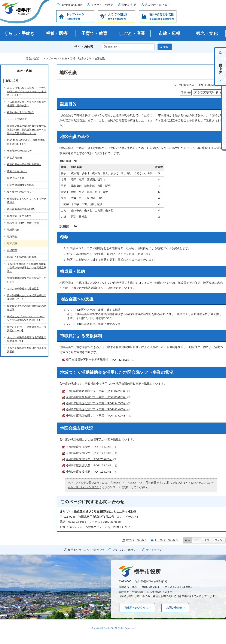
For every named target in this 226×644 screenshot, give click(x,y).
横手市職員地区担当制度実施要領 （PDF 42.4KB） (100, 360)
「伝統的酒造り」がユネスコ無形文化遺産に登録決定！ (27, 104)
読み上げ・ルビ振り (157, 5)
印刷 (184, 92)
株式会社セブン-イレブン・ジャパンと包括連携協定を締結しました (26, 318)
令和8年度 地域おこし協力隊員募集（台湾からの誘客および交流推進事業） (27, 268)
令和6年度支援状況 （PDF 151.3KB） (92, 447)
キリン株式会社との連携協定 (23, 289)
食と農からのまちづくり (21, 192)
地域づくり (85, 59)
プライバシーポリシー (125, 550)
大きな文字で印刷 (206, 92)
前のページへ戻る (137, 540)
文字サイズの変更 (102, 5)
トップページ (51, 59)
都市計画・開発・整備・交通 (23, 223)
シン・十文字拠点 (17, 119)
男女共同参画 (14, 158)
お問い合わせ (174, 608)
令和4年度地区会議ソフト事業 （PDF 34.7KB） (98, 403)
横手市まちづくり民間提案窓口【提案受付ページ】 (27, 329)
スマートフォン (213, 540)
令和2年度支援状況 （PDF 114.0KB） (92, 472)
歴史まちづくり (16, 178)
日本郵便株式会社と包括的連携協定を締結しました (27, 297)
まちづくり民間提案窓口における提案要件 (27, 350)
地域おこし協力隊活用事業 (22, 257)
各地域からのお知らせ (19, 151)
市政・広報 (169, 33)
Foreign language (71, 5)
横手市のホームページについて (86, 550)
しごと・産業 (132, 33)
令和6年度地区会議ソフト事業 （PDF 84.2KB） (98, 391)
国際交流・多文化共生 (19, 216)
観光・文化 (207, 33)
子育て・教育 (94, 33)
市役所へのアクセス (136, 608)
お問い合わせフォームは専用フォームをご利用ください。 (96, 527)
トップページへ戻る (166, 540)
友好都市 (12, 250)
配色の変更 (129, 5)
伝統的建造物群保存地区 (21, 185)
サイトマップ (154, 550)
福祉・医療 (57, 33)
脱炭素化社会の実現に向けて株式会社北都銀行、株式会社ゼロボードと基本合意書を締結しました (27, 130)
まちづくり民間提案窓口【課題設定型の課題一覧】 (27, 339)
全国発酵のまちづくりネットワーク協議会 (27, 201)
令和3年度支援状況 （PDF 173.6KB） (92, 465)
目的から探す (221, 66)
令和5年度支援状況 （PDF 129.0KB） (92, 453)
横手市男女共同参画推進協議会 (24, 164)
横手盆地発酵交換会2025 (21, 209)
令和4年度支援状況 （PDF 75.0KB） (91, 459)
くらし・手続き (19, 33)
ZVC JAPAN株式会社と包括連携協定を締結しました (26, 142)
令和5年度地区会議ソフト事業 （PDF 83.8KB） (98, 397)
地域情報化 (13, 230)
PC (197, 540)
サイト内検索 (84, 47)
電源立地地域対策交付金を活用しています (27, 280)
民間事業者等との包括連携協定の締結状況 (27, 308)
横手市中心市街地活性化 (21, 112)
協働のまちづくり (17, 171)
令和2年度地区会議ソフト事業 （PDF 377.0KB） (99, 415)
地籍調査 (12, 237)
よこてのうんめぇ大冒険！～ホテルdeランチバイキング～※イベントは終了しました (27, 91)
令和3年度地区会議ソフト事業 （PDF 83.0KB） (98, 409)
